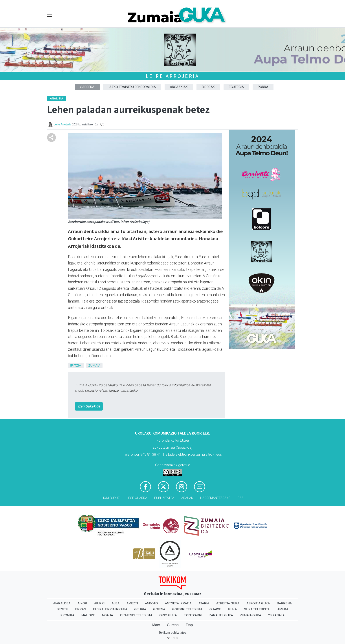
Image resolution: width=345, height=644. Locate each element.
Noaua (108, 615)
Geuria (140, 609)
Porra (263, 87)
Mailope (88, 615)
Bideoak (208, 87)
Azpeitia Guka (228, 603)
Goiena (159, 609)
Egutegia (236, 87)
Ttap (189, 625)
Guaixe (215, 609)
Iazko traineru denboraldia (132, 87)
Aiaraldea (62, 603)
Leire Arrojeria (173, 76)
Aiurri (99, 603)
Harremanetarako (215, 498)
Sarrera (87, 87)
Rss (241, 498)
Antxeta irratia (178, 603)
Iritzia (76, 365)
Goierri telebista (187, 609)
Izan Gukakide (89, 406)
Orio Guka (168, 615)
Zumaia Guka (251, 615)
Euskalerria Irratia (110, 609)
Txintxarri (193, 615)
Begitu (62, 609)
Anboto (151, 603)
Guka (233, 609)
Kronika (67, 615)
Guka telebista (257, 609)
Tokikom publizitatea (172, 633)
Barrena (284, 603)
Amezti (132, 603)
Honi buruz (111, 498)
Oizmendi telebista (136, 615)
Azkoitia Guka (258, 603)
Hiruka (282, 609)
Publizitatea (164, 498)
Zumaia (94, 365)
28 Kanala (276, 615)
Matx (156, 625)
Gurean (173, 625)
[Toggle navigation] (50, 15)
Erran (81, 609)
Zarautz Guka (221, 615)
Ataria (204, 603)
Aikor (82, 603)
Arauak (187, 498)
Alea (116, 603)
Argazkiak (179, 87)
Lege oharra (137, 498)
